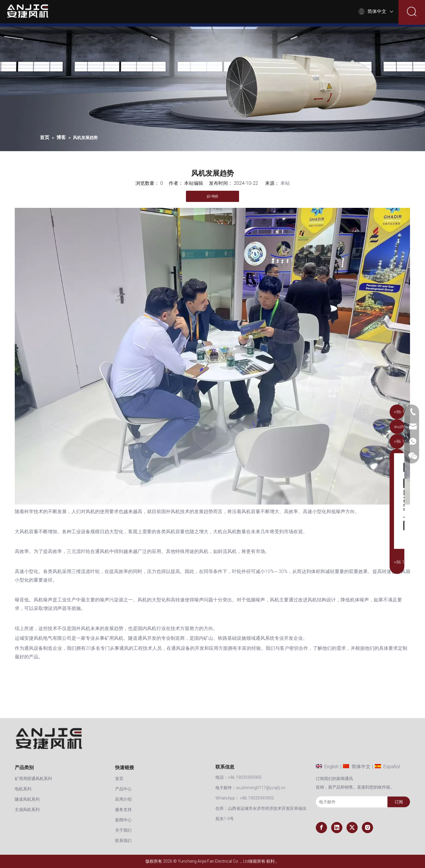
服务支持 (235, 13)
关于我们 (304, 13)
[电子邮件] (350, 802)
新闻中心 (270, 13)
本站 (285, 183)
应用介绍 (202, 13)
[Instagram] (367, 828)
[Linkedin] (337, 828)
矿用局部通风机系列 (33, 779)
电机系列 (23, 789)
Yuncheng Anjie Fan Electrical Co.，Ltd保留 (217, 861)
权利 (270, 861)
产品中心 (169, 13)
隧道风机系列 (27, 799)
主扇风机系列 (27, 810)
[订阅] (399, 802)
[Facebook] (321, 828)
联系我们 (337, 13)
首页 (143, 13)
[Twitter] (352, 828)
